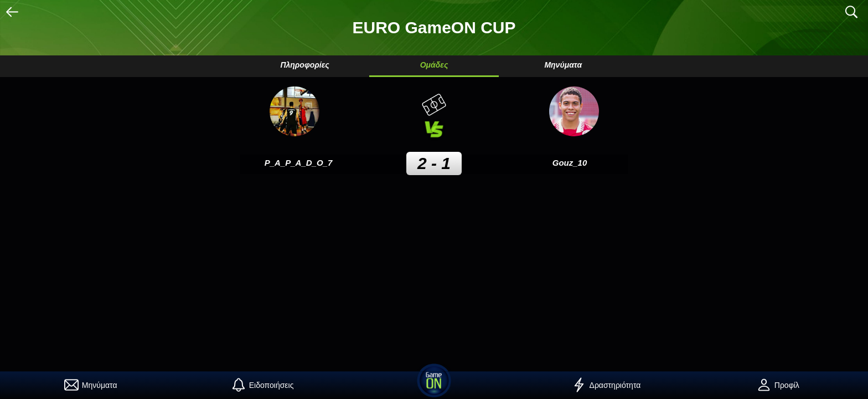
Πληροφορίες (304, 65)
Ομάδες (434, 65)
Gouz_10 (570, 163)
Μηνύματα (563, 65)
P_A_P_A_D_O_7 (299, 163)
